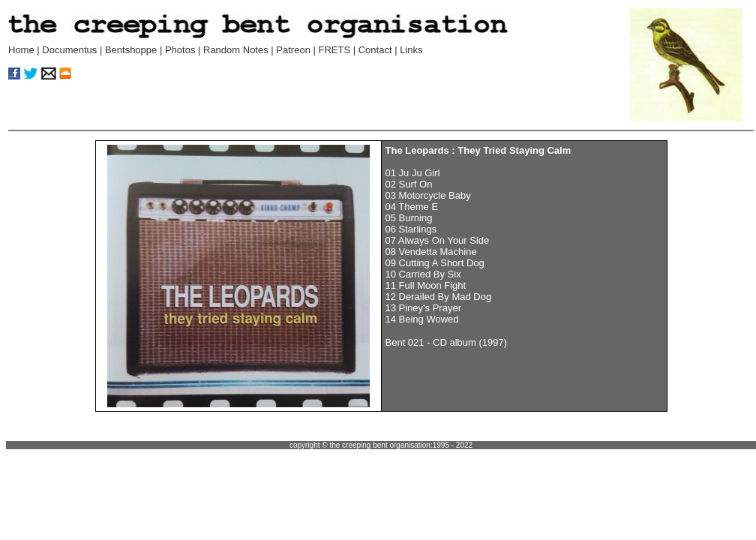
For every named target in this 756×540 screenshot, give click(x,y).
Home (21, 50)
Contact (375, 50)
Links (411, 50)
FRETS (334, 50)
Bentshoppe (131, 50)
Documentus (69, 50)
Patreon (293, 50)
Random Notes (237, 50)
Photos (180, 50)
